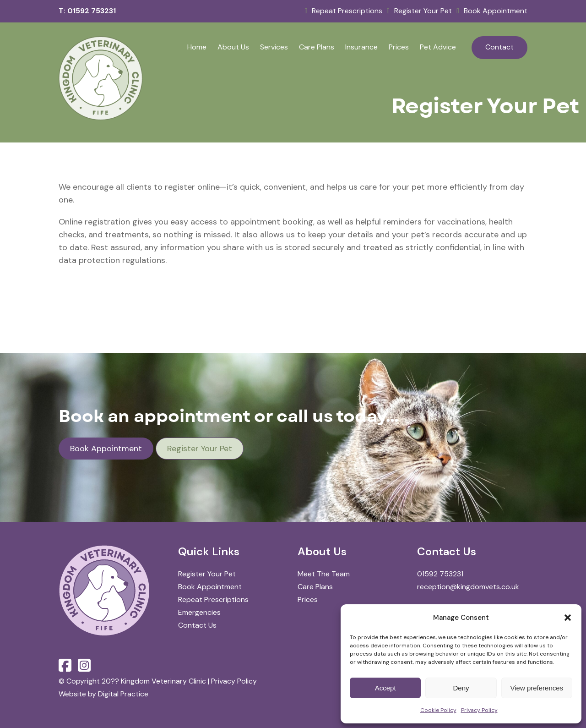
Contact (499, 47)
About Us (233, 47)
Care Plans (317, 47)
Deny (461, 688)
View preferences (537, 688)
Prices (399, 47)
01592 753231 (440, 574)
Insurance (361, 47)
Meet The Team (324, 574)
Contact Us (197, 625)
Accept (385, 688)
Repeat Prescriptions (343, 11)
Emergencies (199, 612)
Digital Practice (123, 694)
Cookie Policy (438, 710)
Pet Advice (438, 47)
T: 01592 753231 (87, 11)
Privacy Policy (479, 710)
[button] (568, 618)
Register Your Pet (419, 11)
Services (274, 47)
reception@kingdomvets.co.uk (468, 587)
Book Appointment (492, 11)
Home (197, 47)
